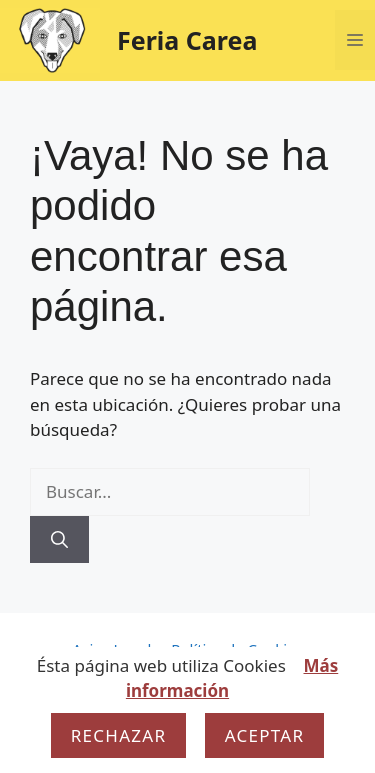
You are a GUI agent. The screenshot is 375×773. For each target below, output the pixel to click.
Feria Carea (187, 40)
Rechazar (119, 735)
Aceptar (265, 735)
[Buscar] (59, 540)
